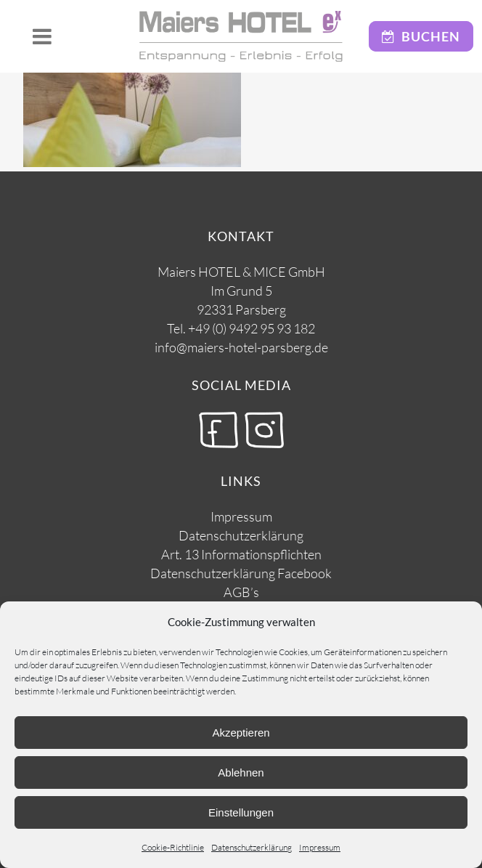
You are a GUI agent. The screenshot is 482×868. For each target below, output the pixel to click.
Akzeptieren (241, 733)
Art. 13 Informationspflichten (241, 554)
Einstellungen (241, 812)
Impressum (320, 847)
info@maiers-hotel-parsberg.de (241, 347)
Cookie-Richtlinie (173, 847)
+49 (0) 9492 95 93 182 (252, 328)
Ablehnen (241, 772)
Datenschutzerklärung (252, 847)
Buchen (421, 36)
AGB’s (241, 592)
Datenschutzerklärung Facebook (241, 573)
